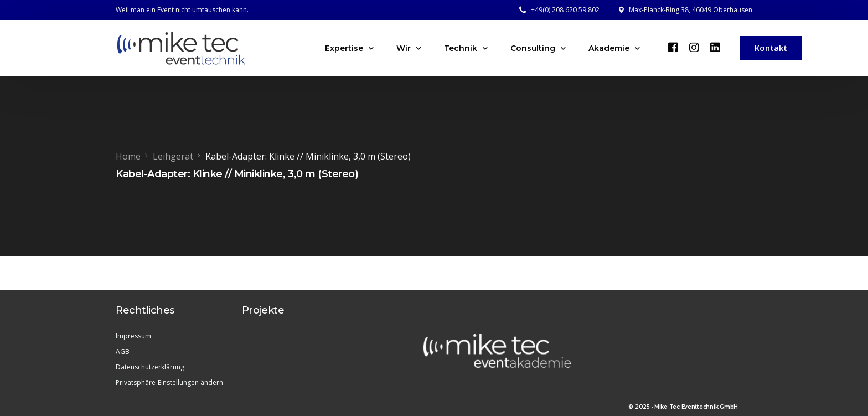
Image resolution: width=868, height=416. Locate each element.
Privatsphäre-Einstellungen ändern (169, 382)
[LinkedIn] (715, 47)
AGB (123, 351)
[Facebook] (673, 47)
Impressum (133, 336)
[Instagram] (694, 47)
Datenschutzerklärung (150, 367)
